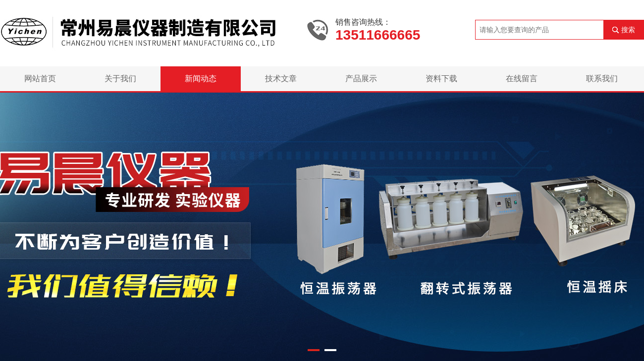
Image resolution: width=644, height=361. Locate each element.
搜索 (628, 30)
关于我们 (120, 78)
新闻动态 (201, 78)
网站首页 (40, 78)
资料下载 (441, 78)
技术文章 (281, 78)
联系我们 (602, 78)
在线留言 (522, 78)
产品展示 (361, 78)
